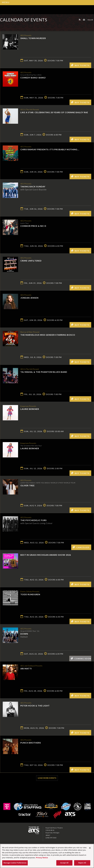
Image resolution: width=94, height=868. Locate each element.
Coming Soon (81, 658)
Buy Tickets (80, 65)
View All (90, 20)
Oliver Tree (28, 485)
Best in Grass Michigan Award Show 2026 (46, 555)
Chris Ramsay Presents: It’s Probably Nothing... (50, 149)
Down (24, 634)
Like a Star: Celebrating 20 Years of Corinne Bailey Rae (54, 112)
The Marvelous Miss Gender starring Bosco (48, 335)
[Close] (90, 848)
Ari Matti (26, 668)
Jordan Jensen (29, 298)
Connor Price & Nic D (33, 226)
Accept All (64, 863)
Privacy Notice (42, 858)
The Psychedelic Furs (34, 520)
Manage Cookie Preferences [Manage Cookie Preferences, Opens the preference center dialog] (15, 863)
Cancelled (81, 547)
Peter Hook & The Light (35, 705)
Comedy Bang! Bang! (33, 77)
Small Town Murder (33, 38)
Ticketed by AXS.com (19, 26)
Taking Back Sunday (33, 186)
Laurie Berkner (30, 409)
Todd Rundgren (30, 594)
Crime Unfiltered (31, 261)
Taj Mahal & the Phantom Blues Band (44, 372)
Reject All (82, 863)
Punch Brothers (31, 743)
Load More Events (47, 778)
